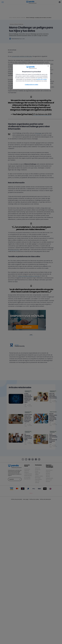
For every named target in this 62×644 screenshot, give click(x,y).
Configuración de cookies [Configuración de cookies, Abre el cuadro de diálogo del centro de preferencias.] (32, 85)
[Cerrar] (48, 66)
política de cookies (42, 79)
